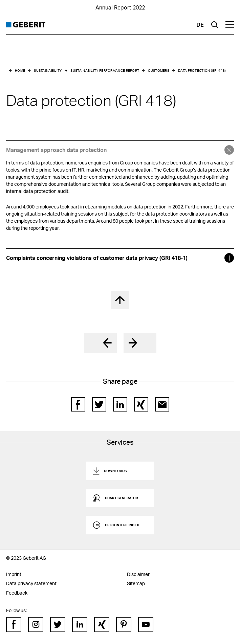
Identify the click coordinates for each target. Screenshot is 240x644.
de (200, 25)
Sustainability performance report (105, 70)
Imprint (14, 574)
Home (20, 70)
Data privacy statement (31, 583)
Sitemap (136, 583)
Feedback (17, 593)
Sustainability (48, 70)
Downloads (115, 471)
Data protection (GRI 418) (202, 70)
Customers (159, 70)
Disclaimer (138, 574)
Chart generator (122, 498)
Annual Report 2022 (120, 7)
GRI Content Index (122, 525)
